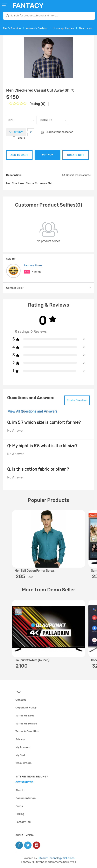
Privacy (20, 739)
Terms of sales (25, 716)
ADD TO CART (19, 155)
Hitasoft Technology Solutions (56, 858)
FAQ (18, 692)
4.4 (27, 272)
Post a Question (77, 400)
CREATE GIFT (76, 155)
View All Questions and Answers (33, 411)
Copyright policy (26, 708)
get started (24, 782)
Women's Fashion (37, 28)
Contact (21, 700)
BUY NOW (47, 155)
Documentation (26, 798)
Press (19, 806)
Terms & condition (27, 731)
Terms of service (26, 724)
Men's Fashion (12, 28)
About (19, 790)
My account (23, 747)
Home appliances (63, 28)
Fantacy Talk (23, 822)
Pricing (20, 814)
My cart (20, 755)
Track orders (23, 763)
